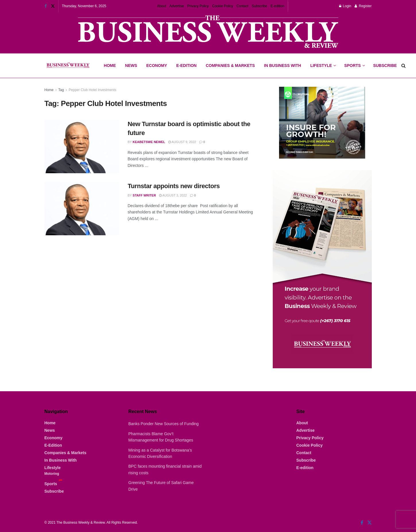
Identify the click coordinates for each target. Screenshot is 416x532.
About (161, 6)
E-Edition (186, 65)
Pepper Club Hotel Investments (92, 90)
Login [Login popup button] (345, 6)
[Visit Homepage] (68, 66)
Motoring (52, 474)
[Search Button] (404, 66)
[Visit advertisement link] (208, 32)
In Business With (283, 65)
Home (110, 65)
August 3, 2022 (173, 195)
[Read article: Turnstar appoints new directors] (82, 209)
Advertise (177, 6)
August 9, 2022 (182, 142)
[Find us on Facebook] (362, 523)
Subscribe (259, 6)
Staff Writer (144, 195)
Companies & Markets (230, 65)
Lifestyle (321, 65)
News (131, 65)
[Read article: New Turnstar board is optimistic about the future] (82, 147)
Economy (157, 65)
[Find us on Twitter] (369, 523)
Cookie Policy (223, 6)
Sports (354, 61)
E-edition (277, 6)
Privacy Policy (198, 6)
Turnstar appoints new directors (174, 186)
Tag (61, 90)
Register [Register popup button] (363, 6)
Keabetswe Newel (149, 142)
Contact (242, 6)
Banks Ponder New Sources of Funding (164, 424)
